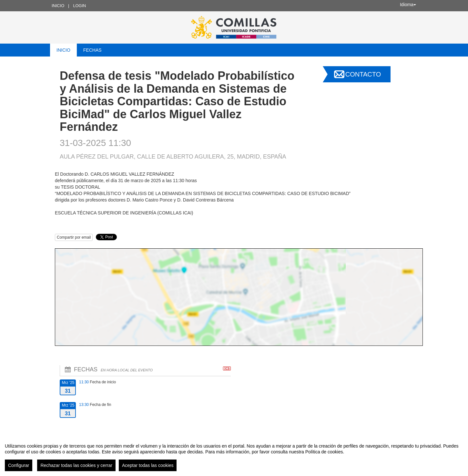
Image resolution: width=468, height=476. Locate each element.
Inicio (58, 6)
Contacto (363, 74)
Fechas (92, 50)
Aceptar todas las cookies (148, 465)
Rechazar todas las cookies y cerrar (76, 465)
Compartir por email (74, 237)
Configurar (19, 465)
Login (79, 6)
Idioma (408, 5)
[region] (234, 455)
